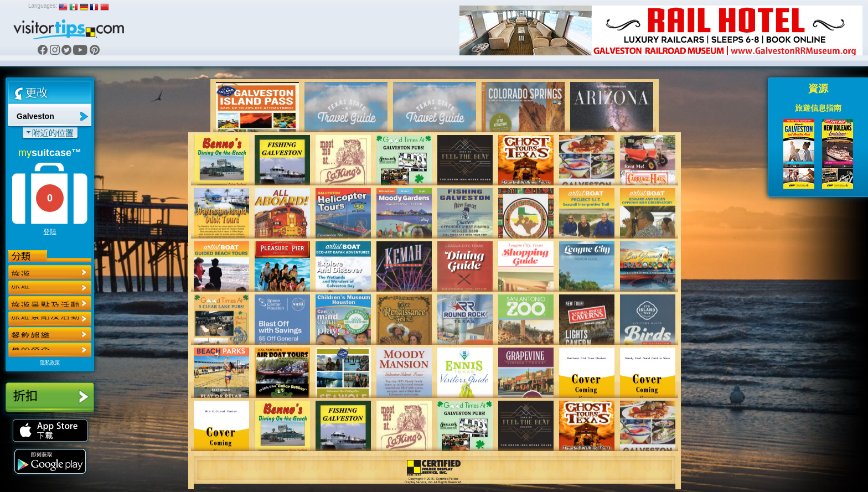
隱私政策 (50, 362)
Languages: (43, 6)
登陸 (50, 232)
